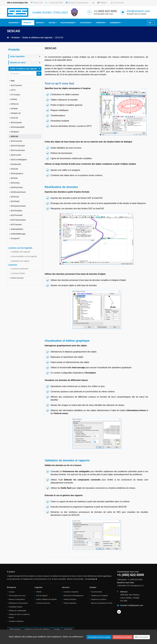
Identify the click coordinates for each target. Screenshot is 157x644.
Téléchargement (68, 23)
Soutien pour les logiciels (100, 596)
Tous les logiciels (42, 596)
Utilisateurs (85, 23)
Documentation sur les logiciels (24, 256)
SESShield (15, 201)
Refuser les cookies (123, 637)
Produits (27, 23)
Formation (100, 23)
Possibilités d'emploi (15, 607)
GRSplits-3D (16, 113)
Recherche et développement (74, 596)
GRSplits (14, 109)
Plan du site (37, 3)
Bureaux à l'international (78, 3)
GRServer (15, 104)
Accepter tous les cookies (99, 637)
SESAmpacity (16, 122)
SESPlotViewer (17, 187)
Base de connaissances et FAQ (102, 603)
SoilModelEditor (17, 229)
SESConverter (16, 141)
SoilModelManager (18, 234)
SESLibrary (15, 183)
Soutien (52, 23)
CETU (13, 90)
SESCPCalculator (18, 146)
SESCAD (14, 136)
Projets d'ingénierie (70, 603)
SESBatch (15, 132)
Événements (115, 23)
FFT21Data (15, 95)
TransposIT (15, 238)
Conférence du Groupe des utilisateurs (37, 629)
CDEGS (39, 592)
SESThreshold (16, 215)
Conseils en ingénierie (71, 592)
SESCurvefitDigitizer (19, 160)
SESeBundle (16, 164)
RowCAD (14, 118)
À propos (12, 592)
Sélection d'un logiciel (21, 261)
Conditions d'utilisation (16, 621)
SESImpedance (17, 174)
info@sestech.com (138, 11)
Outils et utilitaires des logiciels (37, 38)
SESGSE (14, 169)
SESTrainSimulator (18, 220)
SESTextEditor (16, 211)
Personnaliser (142, 637)
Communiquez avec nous (17, 596)
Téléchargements (15, 629)
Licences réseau (18, 273)
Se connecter (117, 3)
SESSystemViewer (18, 206)
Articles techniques (70, 599)
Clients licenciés (17, 278)
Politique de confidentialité (17, 611)
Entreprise (13, 23)
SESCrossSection (18, 150)
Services (40, 23)
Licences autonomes (20, 269)
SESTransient (16, 225)
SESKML (14, 178)
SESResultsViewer (18, 192)
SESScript (15, 197)
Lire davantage (91, 579)
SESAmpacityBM (18, 127)
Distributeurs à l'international (18, 603)
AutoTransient (16, 85)
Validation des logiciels (21, 252)
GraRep (14, 99)
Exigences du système (99, 599)
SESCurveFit (16, 155)
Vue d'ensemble (96, 592)
